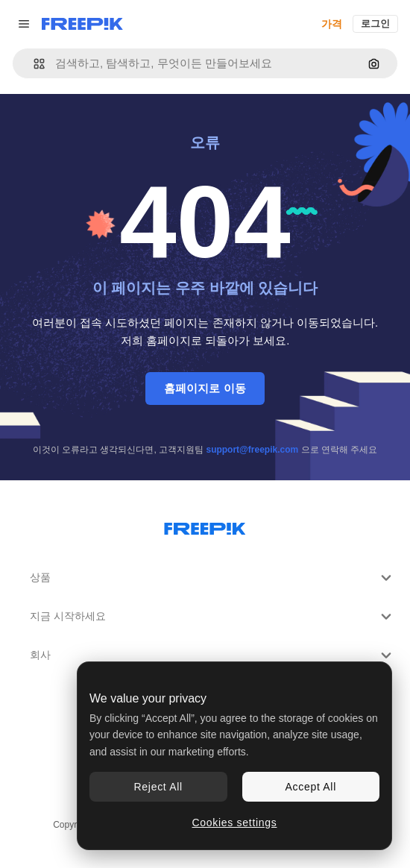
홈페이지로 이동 (205, 388)
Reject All (158, 787)
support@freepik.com (252, 450)
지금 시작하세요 (212, 617)
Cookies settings (235, 823)
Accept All (311, 787)
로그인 (375, 23)
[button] (33, 64)
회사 (212, 655)
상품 (212, 578)
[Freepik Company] (205, 526)
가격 (332, 24)
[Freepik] (82, 24)
